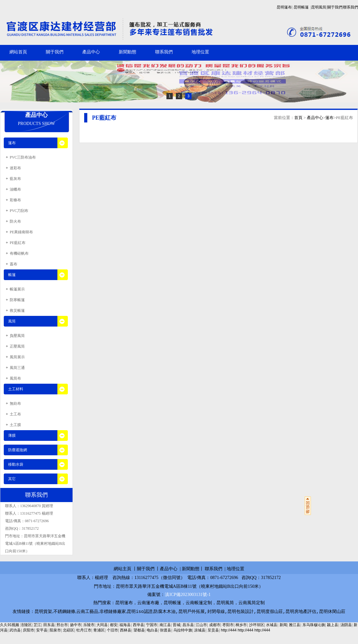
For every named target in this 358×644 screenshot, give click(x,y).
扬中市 (76, 625)
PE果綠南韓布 (21, 232)
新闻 (283, 625)
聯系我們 (350, 7)
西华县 (138, 625)
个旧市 (112, 630)
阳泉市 (55, 630)
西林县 (126, 630)
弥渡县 (165, 630)
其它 (12, 479)
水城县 (272, 625)
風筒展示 (17, 357)
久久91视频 (10, 625)
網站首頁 (18, 52)
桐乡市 (241, 625)
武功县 (15, 630)
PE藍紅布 (18, 243)
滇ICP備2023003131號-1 (188, 595)
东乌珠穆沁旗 (314, 625)
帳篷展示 (17, 289)
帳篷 (12, 275)
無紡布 (15, 403)
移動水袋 (16, 464)
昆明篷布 (284, 7)
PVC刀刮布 (19, 211)
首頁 (298, 118)
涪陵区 (26, 625)
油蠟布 (15, 189)
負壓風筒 (17, 336)
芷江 (37, 625)
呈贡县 (213, 630)
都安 (114, 625)
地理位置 (200, 52)
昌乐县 (188, 625)
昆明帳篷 (301, 7)
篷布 (329, 118)
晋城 (176, 625)
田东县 (49, 625)
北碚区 (68, 630)
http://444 (229, 630)
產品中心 (91, 52)
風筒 (12, 321)
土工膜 (15, 425)
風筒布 (15, 378)
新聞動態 (127, 52)
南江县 (165, 625)
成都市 (215, 625)
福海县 (125, 625)
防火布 (15, 221)
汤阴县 (346, 625)
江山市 (201, 625)
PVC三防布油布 (23, 157)
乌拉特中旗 (183, 630)
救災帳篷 (17, 311)
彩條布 (15, 200)
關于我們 (335, 7)
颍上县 (333, 625)
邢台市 (62, 625)
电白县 (152, 630)
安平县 (42, 630)
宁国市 (152, 625)
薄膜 (12, 436)
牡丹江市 (84, 630)
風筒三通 (17, 368)
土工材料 (16, 389)
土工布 (15, 414)
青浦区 (99, 630)
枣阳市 (228, 625)
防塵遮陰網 (18, 450)
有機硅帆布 (19, 253)
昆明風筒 (319, 7)
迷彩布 (15, 168)
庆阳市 (29, 630)
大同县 (102, 625)
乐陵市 (89, 625)
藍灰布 (15, 179)
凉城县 (200, 630)
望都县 (139, 630)
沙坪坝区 (257, 625)
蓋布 (14, 264)
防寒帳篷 (17, 300)
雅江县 (295, 625)
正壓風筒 (17, 346)
